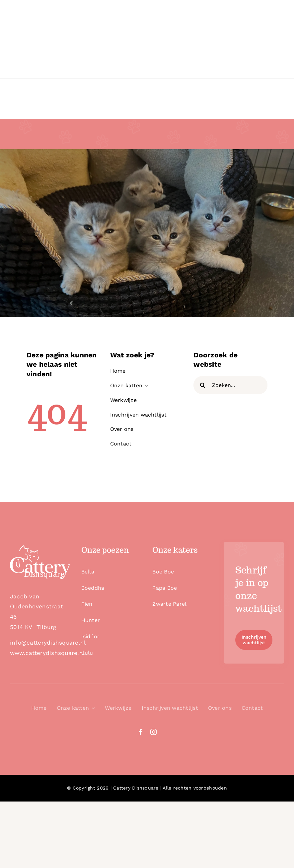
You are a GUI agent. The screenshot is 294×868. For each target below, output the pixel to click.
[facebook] (141, 732)
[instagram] (153, 732)
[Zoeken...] (230, 385)
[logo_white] (40, 548)
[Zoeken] (203, 385)
